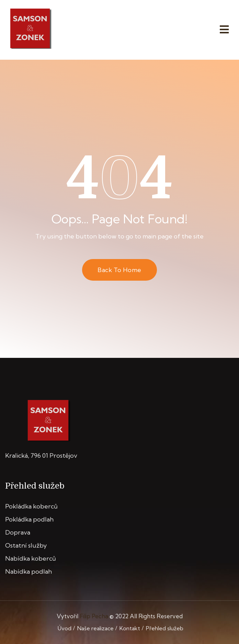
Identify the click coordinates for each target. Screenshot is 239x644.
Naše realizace (95, 628)
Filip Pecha (94, 616)
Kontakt (130, 628)
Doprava (18, 532)
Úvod (65, 628)
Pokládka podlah (29, 519)
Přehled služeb (165, 628)
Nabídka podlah (29, 571)
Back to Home (119, 270)
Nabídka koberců (31, 558)
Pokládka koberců (31, 506)
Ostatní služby (26, 545)
